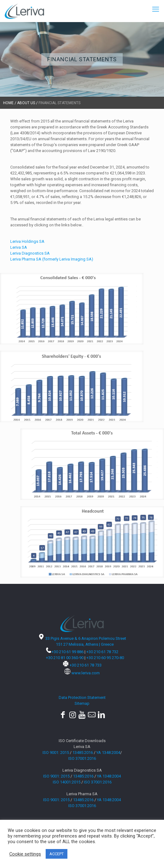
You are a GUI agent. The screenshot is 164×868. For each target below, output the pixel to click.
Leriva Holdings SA (27, 241)
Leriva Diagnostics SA (30, 253)
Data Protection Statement (82, 697)
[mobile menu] (156, 9)
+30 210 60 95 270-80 (105, 658)
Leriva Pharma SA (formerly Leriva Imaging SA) (52, 259)
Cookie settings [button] (25, 854)
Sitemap (82, 703)
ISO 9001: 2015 (56, 753)
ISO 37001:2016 (82, 758)
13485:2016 (83, 753)
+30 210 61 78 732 (102, 652)
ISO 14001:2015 (67, 782)
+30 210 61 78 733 (86, 665)
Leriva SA (19, 247)
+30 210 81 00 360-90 (65, 658)
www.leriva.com (86, 673)
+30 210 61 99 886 (68, 652)
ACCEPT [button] (57, 854)
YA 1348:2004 (108, 753)
